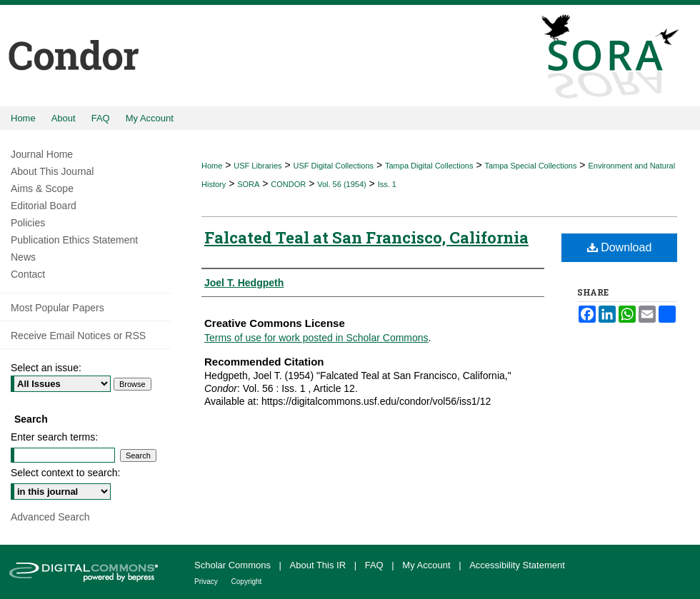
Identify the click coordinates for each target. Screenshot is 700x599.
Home (212, 166)
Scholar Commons (234, 565)
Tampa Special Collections (530, 166)
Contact (28, 274)
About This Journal (52, 171)
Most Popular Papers (57, 308)
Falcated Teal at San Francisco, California (366, 237)
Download (620, 247)
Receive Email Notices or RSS (78, 336)
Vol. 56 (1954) (342, 184)
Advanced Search (50, 517)
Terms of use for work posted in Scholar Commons (316, 338)
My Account (427, 565)
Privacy (207, 582)
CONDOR (288, 184)
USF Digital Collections (334, 166)
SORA (248, 184)
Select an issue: (46, 368)
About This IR (319, 565)
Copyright (247, 582)
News (23, 257)
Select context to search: (65, 473)
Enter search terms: (54, 437)
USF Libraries (257, 166)
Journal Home (42, 154)
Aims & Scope (42, 188)
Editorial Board (44, 206)
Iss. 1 (387, 184)
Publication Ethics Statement (74, 240)
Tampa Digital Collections (429, 166)
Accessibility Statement (517, 565)
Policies (28, 223)
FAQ (376, 565)
